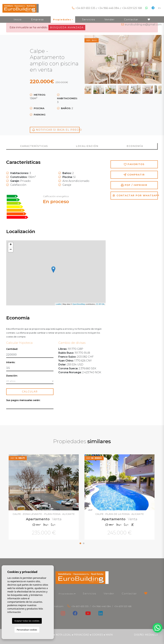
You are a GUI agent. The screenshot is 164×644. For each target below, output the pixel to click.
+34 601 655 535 (85, 8)
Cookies (97, 635)
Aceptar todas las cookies (27, 621)
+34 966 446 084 (109, 8)
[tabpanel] (44, 497)
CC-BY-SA (100, 304)
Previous (93, 59)
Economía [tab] (135, 146)
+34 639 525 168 (132, 8)
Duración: (12, 376)
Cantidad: (12, 349)
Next (153, 59)
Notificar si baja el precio (56, 130)
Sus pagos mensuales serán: (23, 400)
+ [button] (11, 245)
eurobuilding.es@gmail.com (143, 24)
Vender (109, 594)
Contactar (129, 594)
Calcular (30, 392)
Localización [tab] (87, 146)
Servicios (89, 594)
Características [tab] (34, 146)
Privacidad (81, 635)
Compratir (134, 175)
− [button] (11, 250)
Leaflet (58, 304)
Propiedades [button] (66, 594)
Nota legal (63, 635)
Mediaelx (151, 635)
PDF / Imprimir (134, 185)
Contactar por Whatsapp (135, 195)
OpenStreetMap (79, 304)
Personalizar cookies (27, 630)
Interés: (11, 362)
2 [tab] (84, 543)
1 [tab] (80, 543)
